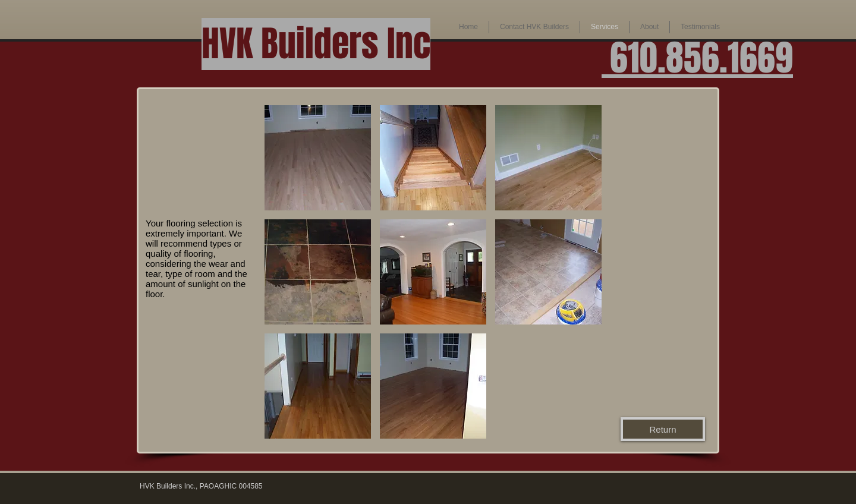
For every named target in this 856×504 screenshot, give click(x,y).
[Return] (663, 429)
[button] (534, 27)
